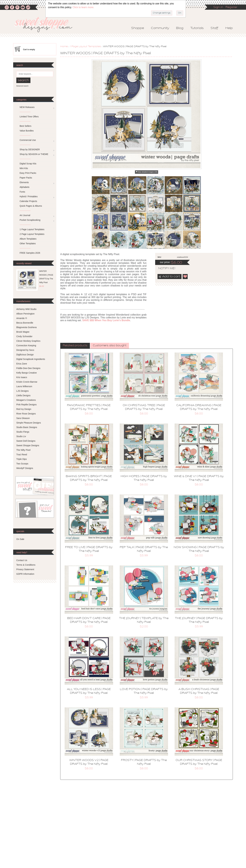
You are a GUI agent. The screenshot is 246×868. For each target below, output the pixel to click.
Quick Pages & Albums (31, 206)
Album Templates (28, 239)
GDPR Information (25, 574)
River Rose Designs (26, 414)
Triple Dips (21, 459)
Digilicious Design (25, 355)
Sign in (218, 7)
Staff (214, 28)
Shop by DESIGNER (30, 149)
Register (231, 7)
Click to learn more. (83, 7)
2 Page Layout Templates (32, 234)
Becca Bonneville (25, 323)
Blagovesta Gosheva (26, 327)
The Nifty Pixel (23, 450)
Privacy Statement (25, 569)
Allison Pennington (25, 314)
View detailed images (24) (147, 172)
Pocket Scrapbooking (30, 220)
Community (160, 28)
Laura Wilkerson (24, 386)
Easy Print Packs (28, 173)
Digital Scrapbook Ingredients (31, 359)
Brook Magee (23, 332)
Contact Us (22, 560)
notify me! (164, 269)
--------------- (25, 112)
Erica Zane (22, 364)
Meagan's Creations (26, 400)
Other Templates (28, 243)
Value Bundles (27, 131)
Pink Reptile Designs (26, 405)
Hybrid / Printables (29, 196)
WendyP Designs (25, 468)
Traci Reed (22, 455)
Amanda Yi (22, 318)
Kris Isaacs (22, 377)
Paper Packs (26, 178)
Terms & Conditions (26, 565)
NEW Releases (27, 107)
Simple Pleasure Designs (29, 423)
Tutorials (197, 28)
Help (229, 28)
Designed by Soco (25, 350)
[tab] (75, 346)
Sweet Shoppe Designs (28, 445)
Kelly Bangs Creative (27, 373)
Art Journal (25, 215)
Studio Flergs (23, 432)
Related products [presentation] (75, 346)
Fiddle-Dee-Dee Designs (28, 368)
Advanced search (22, 86)
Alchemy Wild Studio (26, 309)
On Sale (20, 539)
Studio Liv (21, 436)
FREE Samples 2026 (30, 253)
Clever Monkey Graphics (28, 341)
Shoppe (138, 28)
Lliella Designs (23, 395)
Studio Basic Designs (27, 427)
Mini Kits (24, 168)
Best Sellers (25, 126)
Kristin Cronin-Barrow (27, 382)
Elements (24, 182)
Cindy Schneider (24, 336)
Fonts (22, 192)
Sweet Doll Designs (26, 441)
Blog (180, 28)
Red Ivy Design (24, 409)
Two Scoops (22, 464)
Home (64, 47)
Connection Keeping (26, 345)
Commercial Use (28, 140)
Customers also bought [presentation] (110, 346)
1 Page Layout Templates (85, 47)
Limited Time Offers (29, 117)
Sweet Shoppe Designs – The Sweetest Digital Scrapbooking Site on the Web (46, 25)
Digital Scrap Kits (28, 164)
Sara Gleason (23, 418)
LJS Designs (23, 391)
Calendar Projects (28, 201)
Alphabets (24, 187)
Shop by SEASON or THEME (34, 154)
